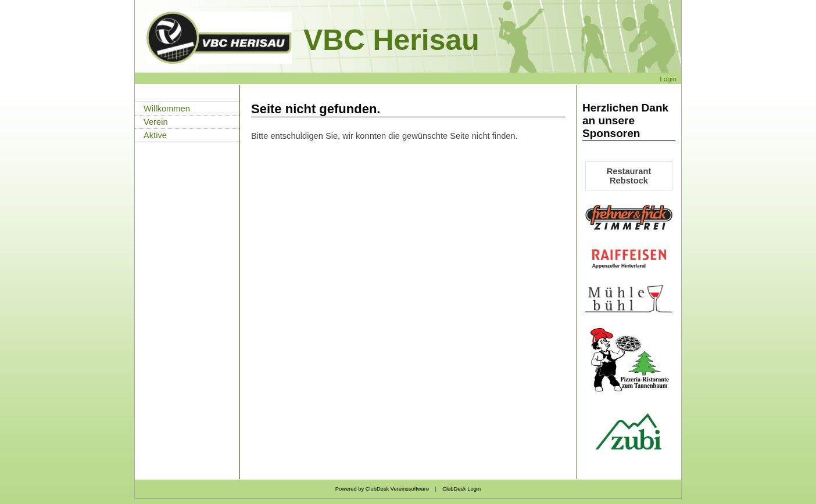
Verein (156, 122)
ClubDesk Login (461, 489)
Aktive (155, 135)
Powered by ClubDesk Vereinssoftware (382, 489)
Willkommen (167, 109)
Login (668, 79)
